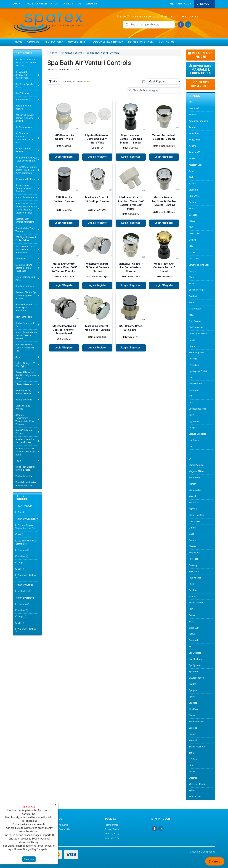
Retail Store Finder (141, 42)
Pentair (192, 540)
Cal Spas (193, 215)
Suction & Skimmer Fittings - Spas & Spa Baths (25, 452)
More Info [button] (29, 859)
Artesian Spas (196, 165)
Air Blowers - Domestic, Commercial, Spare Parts (25, 138)
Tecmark (193, 741)
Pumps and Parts (24, 400)
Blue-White (194, 196)
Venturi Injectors (24, 476)
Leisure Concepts (197, 434)
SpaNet (192, 684)
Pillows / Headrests (25, 384)
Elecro (192, 277)
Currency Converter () (201, 84)
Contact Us (167, 42)
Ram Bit (193, 596)
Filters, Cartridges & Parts (25, 279)
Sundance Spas (197, 722)
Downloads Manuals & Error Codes (201, 70)
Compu (192, 240)
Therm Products (197, 747)
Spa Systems (195, 665)
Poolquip (193, 565)
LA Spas (193, 428)
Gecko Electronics (198, 334)
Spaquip (193, 690)
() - (180, 4)
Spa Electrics (195, 659)
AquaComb (194, 140)
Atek (191, 177)
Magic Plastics (196, 465)
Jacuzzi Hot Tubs (197, 409)
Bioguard (193, 190)
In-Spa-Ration (195, 384)
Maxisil (192, 496)
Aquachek (194, 134)
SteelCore (194, 709)
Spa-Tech (193, 672)
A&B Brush (194, 108)
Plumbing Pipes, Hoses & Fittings (23, 392)
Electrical (20, 259)
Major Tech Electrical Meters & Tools (26, 468)
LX (190, 459)
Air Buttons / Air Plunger (23, 150)
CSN (191, 246)
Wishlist (92, 4)
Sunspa (193, 734)
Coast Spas (194, 234)
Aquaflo (193, 146)
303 (191, 102)
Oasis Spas (194, 522)
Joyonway (194, 421)
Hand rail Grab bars (25, 286)
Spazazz (193, 703)
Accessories (22, 100)
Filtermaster (195, 309)
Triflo (191, 753)
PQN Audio (194, 572)
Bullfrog (193, 202)
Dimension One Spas (199, 265)
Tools (18, 461)
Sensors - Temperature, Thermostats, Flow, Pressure (25, 420)
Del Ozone (194, 259)
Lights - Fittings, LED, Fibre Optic (26, 365)
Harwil (192, 340)
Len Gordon (194, 440)
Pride (191, 584)
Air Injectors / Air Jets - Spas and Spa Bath (26, 159)
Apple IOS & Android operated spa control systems (26, 63)
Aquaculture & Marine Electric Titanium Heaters (26, 335)
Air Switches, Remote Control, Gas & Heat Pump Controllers (26, 170)
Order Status (72, 4)
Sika (191, 622)
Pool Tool (193, 559)
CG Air (192, 221)
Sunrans (193, 728)
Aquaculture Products (26, 197)
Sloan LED (194, 628)
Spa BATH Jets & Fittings (24, 432)
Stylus (192, 715)
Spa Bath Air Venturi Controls (26, 542)
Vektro (192, 772)
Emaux (192, 284)
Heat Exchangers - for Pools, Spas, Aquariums (26, 308)
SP (190, 647)
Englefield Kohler (197, 290)
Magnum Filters (197, 471)
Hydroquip (194, 365)
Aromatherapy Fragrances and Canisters (23, 188)
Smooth (21, 512)
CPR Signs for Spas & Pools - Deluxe (26, 239)
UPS (191, 765)
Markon (23, 556)
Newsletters (77, 42)
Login (16, 4)
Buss (191, 209)
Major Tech (194, 478)
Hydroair (193, 359)
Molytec (193, 509)
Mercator (193, 503)
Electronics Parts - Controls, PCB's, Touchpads (24, 268)
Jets (18, 357)
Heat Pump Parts (24, 317)
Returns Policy (112, 838)
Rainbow (193, 590)
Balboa (192, 184)
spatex (192, 697)
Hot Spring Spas (197, 353)
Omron (192, 528)
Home (19, 42)
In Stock (24, 591)
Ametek (193, 127)
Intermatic (194, 390)
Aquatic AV (194, 152)
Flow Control (195, 321)
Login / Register (64, 157)
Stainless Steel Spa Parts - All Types (25, 441)
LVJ (191, 453)
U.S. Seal (193, 759)
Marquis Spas (196, 490)
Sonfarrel (193, 640)
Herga (192, 346)
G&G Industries (196, 327)
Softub (192, 634)
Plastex (193, 546)
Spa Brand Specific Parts (25, 86)
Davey (192, 252)
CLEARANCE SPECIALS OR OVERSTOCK (22, 75)
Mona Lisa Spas (197, 515)
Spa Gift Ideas (22, 93)
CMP (191, 227)
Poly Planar (194, 553)
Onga (22, 563)
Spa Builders (195, 653)
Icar (191, 377)
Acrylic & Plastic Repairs (23, 107)
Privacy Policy (112, 829)
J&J (191, 403)
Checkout (205, 4)
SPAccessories (196, 678)
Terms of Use (112, 825)
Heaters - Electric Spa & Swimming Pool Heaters (26, 295)
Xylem (192, 791)
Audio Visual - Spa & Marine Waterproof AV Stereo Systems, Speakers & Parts (26, 208)
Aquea (192, 158)
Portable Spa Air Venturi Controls (25, 527)
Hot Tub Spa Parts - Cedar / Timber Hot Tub (25, 348)
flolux (191, 315)
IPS (190, 396)
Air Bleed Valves (24, 127)
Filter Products (23, 498)
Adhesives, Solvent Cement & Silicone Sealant (25, 118)
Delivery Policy (112, 834)
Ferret (192, 303)
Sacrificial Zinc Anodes (23, 407)
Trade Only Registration (42, 4)
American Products (198, 121)
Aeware (193, 115)
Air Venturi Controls (25, 179)
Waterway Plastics (26, 577)
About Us (33, 42)
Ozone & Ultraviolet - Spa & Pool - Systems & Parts (26, 375)
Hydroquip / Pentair (198, 371)
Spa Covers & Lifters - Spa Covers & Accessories (26, 250)
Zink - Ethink (195, 797)
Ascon (192, 171)
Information (54, 42)
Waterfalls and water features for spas (26, 484)
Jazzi (192, 415)
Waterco (193, 778)
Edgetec (23, 550)
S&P (21, 535)
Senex (192, 615)
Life (191, 446)
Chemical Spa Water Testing (25, 230)
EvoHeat (193, 296)
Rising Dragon (196, 603)
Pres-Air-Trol (195, 578)
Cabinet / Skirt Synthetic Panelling (25, 220)
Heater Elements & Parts (25, 325)
